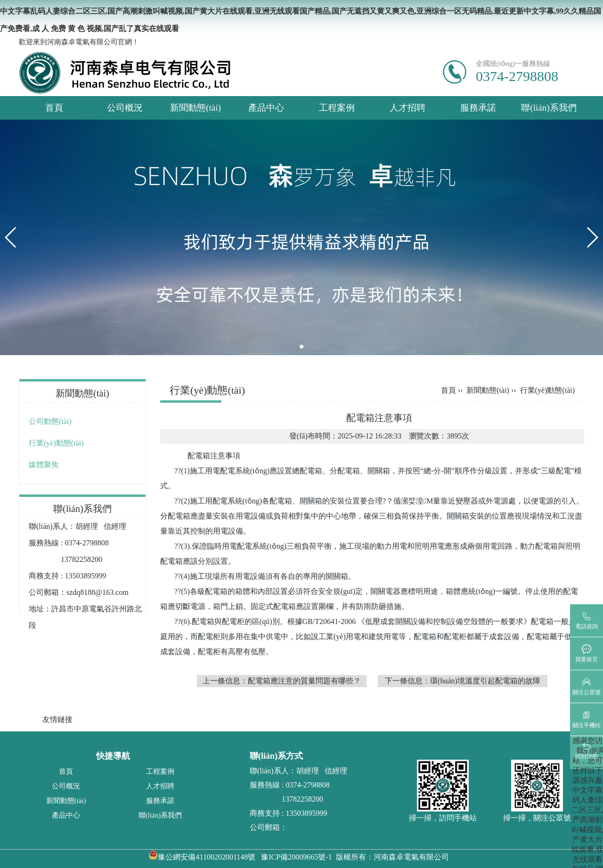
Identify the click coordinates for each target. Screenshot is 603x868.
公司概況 (125, 108)
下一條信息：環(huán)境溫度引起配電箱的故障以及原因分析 (463, 682)
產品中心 (266, 108)
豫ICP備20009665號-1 (296, 857)
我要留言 (587, 659)
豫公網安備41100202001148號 (202, 857)
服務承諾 (478, 108)
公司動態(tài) (50, 421)
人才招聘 (407, 108)
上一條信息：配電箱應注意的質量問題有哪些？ (282, 681)
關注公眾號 (587, 692)
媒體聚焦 (44, 465)
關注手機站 (587, 725)
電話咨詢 (587, 626)
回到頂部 (587, 756)
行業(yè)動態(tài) (56, 443)
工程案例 (337, 108)
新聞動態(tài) (196, 108)
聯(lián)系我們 (549, 108)
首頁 (54, 108)
